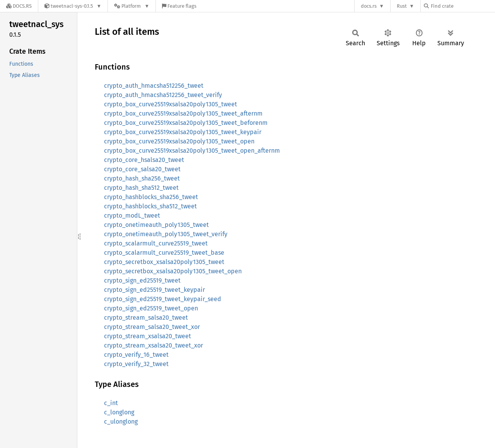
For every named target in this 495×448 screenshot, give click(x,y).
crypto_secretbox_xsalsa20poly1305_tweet (164, 262)
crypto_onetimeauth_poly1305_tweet (156, 225)
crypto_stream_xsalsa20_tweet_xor (154, 345)
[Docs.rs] (19, 6)
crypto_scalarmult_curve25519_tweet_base (164, 253)
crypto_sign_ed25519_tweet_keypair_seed (163, 299)
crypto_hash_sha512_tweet (141, 188)
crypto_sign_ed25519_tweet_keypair (154, 290)
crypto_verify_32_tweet (136, 364)
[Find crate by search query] (463, 6)
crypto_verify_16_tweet (136, 355)
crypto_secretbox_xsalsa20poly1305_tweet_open (173, 271)
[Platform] (132, 6)
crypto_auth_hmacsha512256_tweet (154, 86)
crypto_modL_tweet (132, 215)
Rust (402, 6)
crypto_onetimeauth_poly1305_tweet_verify (166, 234)
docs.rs (369, 6)
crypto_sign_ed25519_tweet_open (151, 308)
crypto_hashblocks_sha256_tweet (151, 197)
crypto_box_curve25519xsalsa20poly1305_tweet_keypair (183, 132)
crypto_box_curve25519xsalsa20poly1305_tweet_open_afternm (192, 151)
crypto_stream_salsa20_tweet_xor (152, 327)
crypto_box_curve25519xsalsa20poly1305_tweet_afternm (183, 113)
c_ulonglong (121, 422)
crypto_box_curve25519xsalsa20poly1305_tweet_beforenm (186, 123)
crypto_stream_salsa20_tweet (146, 318)
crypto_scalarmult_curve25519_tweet (156, 243)
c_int (111, 403)
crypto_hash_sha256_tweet (142, 178)
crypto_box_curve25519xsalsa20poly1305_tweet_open (179, 141)
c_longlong (119, 412)
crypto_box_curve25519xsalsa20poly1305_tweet (171, 104)
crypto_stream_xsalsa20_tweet (148, 336)
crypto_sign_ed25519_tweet (142, 280)
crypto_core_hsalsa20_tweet (144, 160)
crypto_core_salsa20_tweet (142, 169)
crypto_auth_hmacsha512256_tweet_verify (163, 95)
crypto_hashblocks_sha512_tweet (150, 206)
